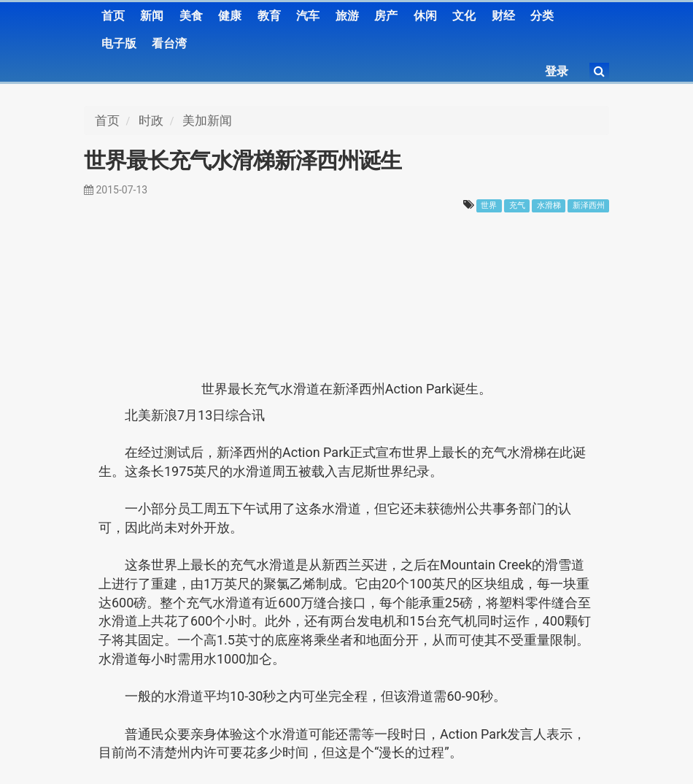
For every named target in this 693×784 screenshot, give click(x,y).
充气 (517, 205)
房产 (386, 16)
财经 (503, 16)
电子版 (119, 43)
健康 (230, 16)
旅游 (347, 16)
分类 (542, 16)
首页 (113, 16)
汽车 (308, 16)
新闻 (152, 16)
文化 (464, 16)
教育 (269, 16)
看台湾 (169, 43)
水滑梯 (549, 205)
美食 (191, 16)
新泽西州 (589, 205)
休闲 (425, 16)
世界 (489, 205)
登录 (557, 71)
